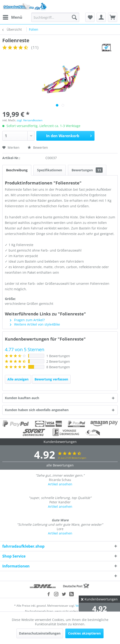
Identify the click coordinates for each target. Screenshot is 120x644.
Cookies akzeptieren (84, 633)
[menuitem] (12, 17)
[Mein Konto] (101, 17)
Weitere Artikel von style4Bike (35, 324)
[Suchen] (74, 17)
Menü (13, 17)
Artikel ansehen (60, 484)
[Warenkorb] (113, 17)
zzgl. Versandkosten (30, 120)
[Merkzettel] (90, 17)
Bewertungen (87, 170)
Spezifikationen (50, 170)
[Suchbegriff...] (55, 17)
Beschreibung (17, 170)
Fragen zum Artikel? (27, 320)
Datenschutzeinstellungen (40, 633)
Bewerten (38, 147)
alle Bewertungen (60, 465)
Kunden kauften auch (22, 398)
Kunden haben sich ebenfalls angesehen (37, 410)
